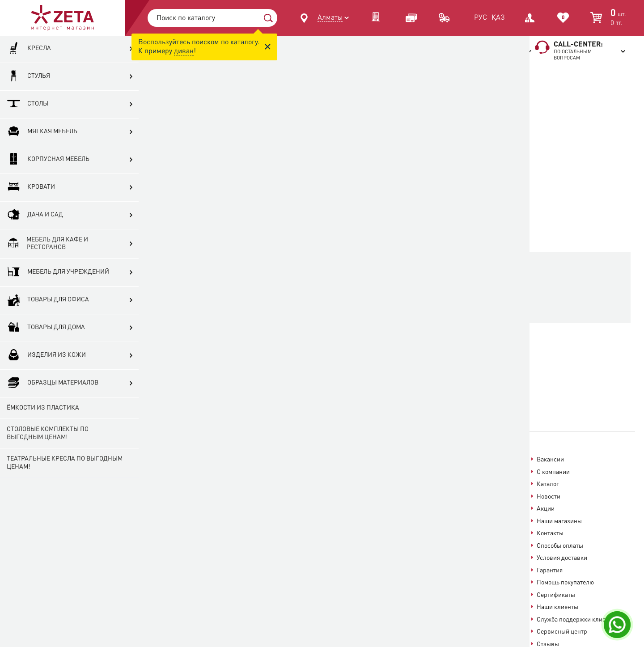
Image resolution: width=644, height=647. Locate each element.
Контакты (550, 533)
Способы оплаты (560, 546)
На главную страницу (382, 304)
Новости (549, 497)
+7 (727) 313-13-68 (175, 459)
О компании (553, 472)
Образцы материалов (53, 411)
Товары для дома (46, 356)
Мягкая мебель (42, 160)
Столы (28, 132)
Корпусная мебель (48, 188)
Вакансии (550, 460)
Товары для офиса (48, 328)
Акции (546, 509)
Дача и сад (35, 243)
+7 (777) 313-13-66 (175, 488)
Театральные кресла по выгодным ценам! (46, 491)
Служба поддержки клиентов (578, 620)
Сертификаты (556, 595)
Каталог (548, 484)
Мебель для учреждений (58, 300)
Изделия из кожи (46, 383)
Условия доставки (562, 558)
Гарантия (550, 571)
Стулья (28, 104)
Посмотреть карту (282, 470)
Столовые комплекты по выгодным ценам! (48, 461)
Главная (328, 77)
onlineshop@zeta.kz (325, 489)
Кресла (29, 77)
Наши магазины (559, 521)
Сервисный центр (562, 632)
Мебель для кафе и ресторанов (47, 271)
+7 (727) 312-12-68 (175, 467)
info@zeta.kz (423, 520)
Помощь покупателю (565, 583)
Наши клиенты (557, 607)
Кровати (31, 215)
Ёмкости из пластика (43, 436)
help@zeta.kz (396, 504)
